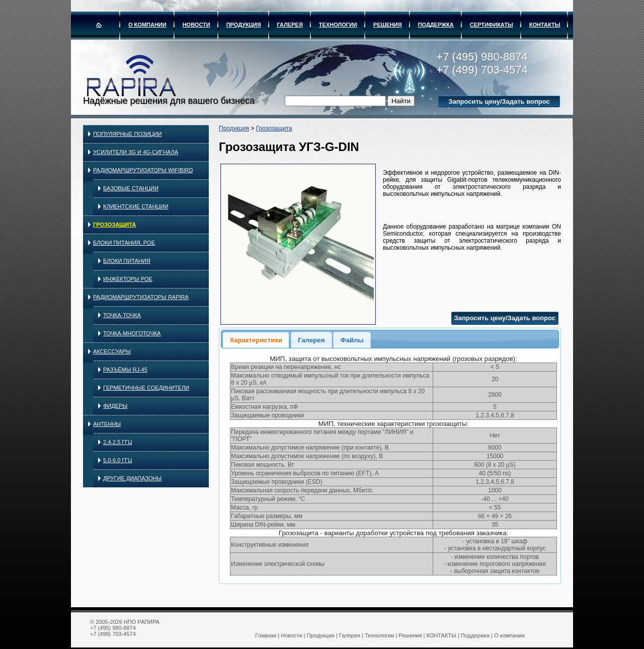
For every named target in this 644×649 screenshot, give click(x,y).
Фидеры (115, 406)
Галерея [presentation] (311, 340)
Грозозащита (114, 225)
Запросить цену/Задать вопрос (499, 101)
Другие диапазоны (132, 478)
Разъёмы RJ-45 (125, 370)
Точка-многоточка (132, 333)
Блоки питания (127, 261)
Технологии (338, 25)
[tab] (256, 340)
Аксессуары (112, 351)
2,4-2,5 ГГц (117, 442)
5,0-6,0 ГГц (117, 460)
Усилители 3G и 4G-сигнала (136, 152)
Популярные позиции (128, 134)
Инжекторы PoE (128, 279)
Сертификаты (492, 25)
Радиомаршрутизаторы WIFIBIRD (143, 170)
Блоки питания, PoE (124, 243)
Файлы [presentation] (352, 340)
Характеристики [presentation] (256, 340)
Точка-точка (122, 315)
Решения (388, 25)
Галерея (290, 25)
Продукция (244, 25)
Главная (266, 635)
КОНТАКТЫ (545, 25)
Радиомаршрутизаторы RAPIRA (141, 297)
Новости (196, 25)
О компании (147, 25)
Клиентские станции (136, 206)
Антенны (107, 424)
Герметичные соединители (146, 388)
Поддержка (436, 25)
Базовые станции (131, 188)
